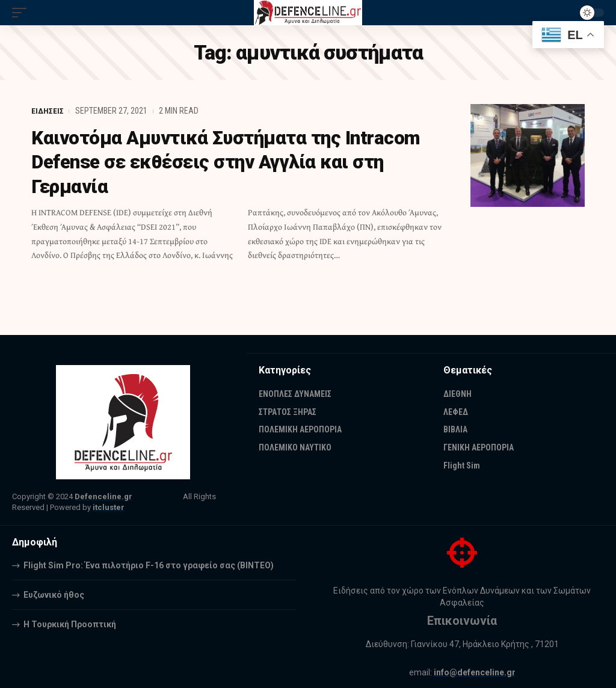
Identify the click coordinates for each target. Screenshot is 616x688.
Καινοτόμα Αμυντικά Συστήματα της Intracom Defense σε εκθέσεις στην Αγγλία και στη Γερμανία (232, 162)
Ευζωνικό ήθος (54, 595)
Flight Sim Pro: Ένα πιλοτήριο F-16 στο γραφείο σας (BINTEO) (149, 565)
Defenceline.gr (103, 496)
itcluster (109, 507)
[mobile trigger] (22, 13)
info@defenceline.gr (475, 672)
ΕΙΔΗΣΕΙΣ (48, 111)
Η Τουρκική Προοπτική (70, 624)
